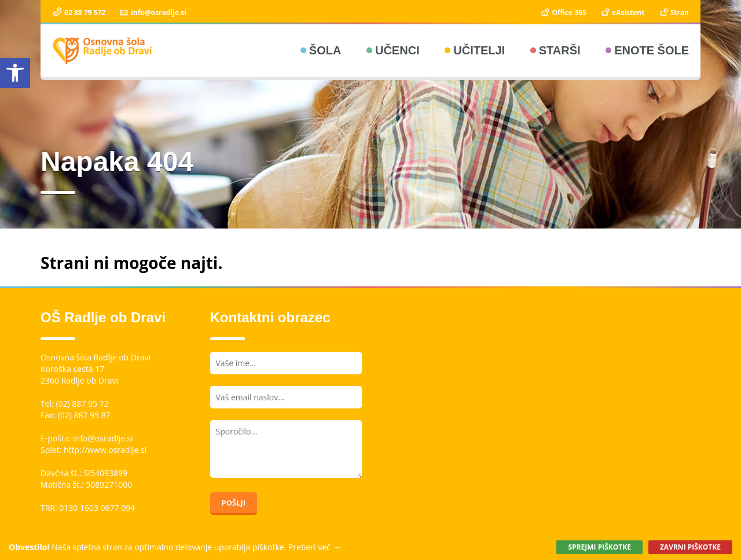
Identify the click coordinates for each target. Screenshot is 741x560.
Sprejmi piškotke (599, 547)
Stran (674, 12)
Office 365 (563, 12)
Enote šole (652, 50)
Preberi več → (315, 547)
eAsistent (622, 12)
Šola (325, 50)
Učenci (397, 50)
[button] (15, 73)
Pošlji (234, 503)
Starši (560, 50)
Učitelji (479, 50)
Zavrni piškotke (690, 547)
